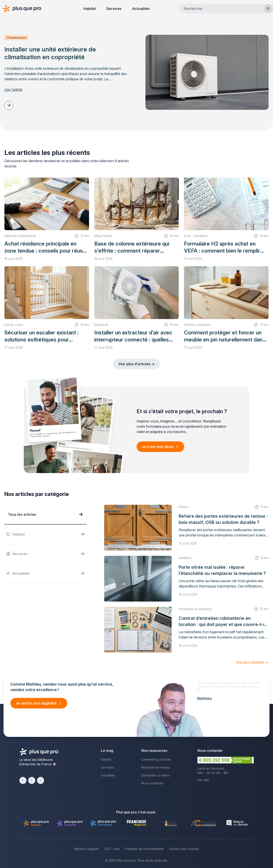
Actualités (141, 9)
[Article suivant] (9, 105)
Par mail (203, 780)
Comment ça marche (156, 759)
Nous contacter (152, 783)
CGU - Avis (112, 849)
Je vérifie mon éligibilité (36, 703)
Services (114, 9)
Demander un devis (155, 775)
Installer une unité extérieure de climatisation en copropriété (50, 53)
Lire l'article (13, 90)
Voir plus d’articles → (136, 364)
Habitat (90, 9)
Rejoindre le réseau (156, 767)
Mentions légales (87, 849)
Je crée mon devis (158, 447)
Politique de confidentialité (144, 849)
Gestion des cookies (184, 849)
